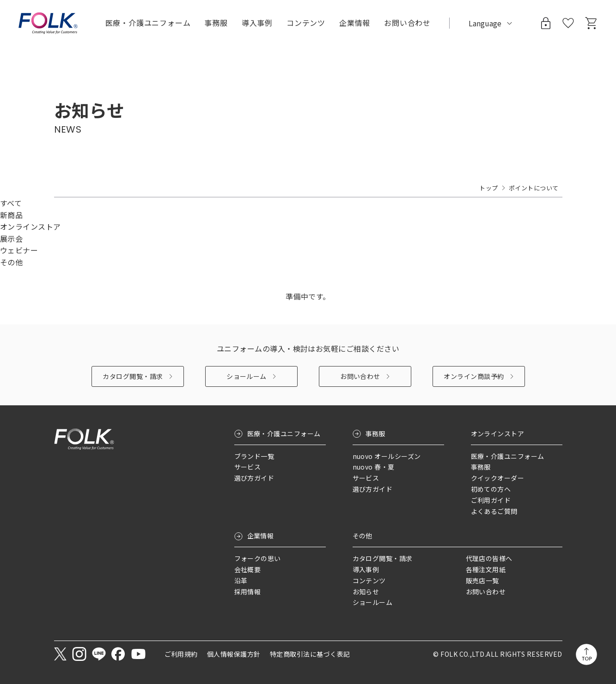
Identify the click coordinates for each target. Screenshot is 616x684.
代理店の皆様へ (489, 558)
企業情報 (261, 536)
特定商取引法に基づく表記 (310, 654)
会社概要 (248, 569)
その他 (11, 262)
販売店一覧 (482, 580)
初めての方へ (491, 489)
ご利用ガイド (491, 500)
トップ (488, 188)
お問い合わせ (360, 376)
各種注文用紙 (486, 569)
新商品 (11, 215)
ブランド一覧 (254, 456)
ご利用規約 (181, 654)
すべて (11, 203)
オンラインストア (30, 226)
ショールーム (247, 376)
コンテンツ (306, 23)
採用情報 (248, 592)
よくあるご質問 (494, 511)
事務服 (375, 434)
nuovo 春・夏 (374, 467)
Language (485, 23)
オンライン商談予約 (474, 376)
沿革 (241, 580)
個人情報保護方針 (234, 654)
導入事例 (257, 23)
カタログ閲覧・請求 (133, 376)
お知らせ (366, 592)
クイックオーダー (498, 478)
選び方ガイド (254, 478)
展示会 (11, 238)
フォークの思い (258, 558)
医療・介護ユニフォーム (284, 434)
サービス (248, 467)
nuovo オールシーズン (387, 456)
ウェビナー (19, 250)
